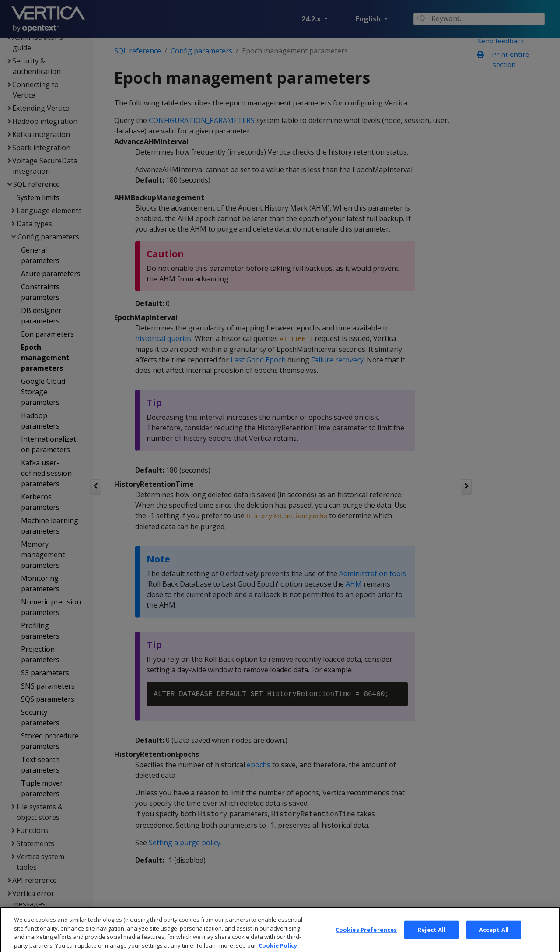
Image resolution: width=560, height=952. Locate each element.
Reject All (432, 937)
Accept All (494, 937)
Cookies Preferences (366, 937)
